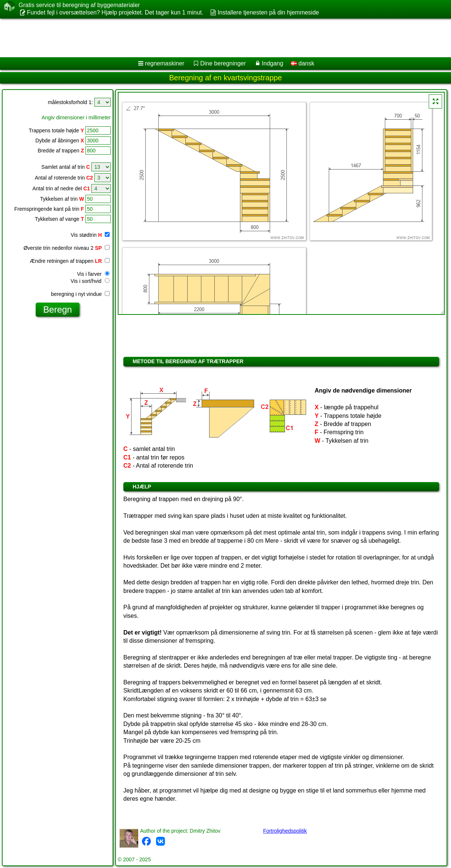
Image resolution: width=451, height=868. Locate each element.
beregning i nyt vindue (80, 294)
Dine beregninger (223, 63)
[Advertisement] (190, 38)
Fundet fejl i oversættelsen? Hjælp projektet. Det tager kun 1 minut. (115, 12)
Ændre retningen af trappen (70, 261)
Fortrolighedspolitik (285, 831)
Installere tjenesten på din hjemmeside (268, 12)
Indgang (273, 63)
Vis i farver (93, 274)
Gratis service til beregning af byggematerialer (79, 5)
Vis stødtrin (90, 235)
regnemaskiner (165, 63)
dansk (303, 63)
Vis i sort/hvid (90, 281)
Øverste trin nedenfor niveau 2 (66, 248)
